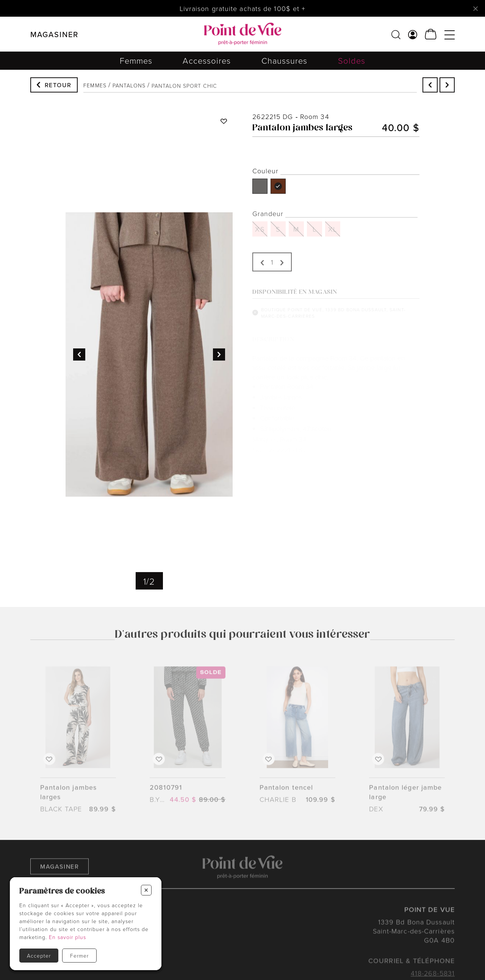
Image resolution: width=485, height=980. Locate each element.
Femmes (136, 64)
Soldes (352, 68)
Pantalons (129, 89)
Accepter (39, 956)
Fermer (79, 956)
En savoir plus (67, 937)
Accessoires (207, 64)
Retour (58, 86)
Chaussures (285, 66)
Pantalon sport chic (184, 90)
